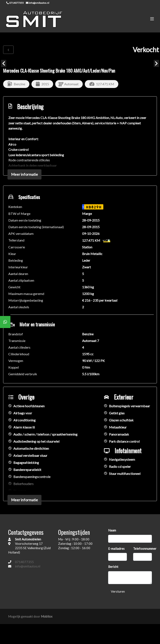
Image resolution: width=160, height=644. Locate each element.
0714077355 (24, 562)
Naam (112, 530)
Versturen (118, 591)
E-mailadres (116, 549)
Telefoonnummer (145, 549)
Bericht (113, 567)
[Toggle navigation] (152, 19)
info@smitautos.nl (28, 566)
